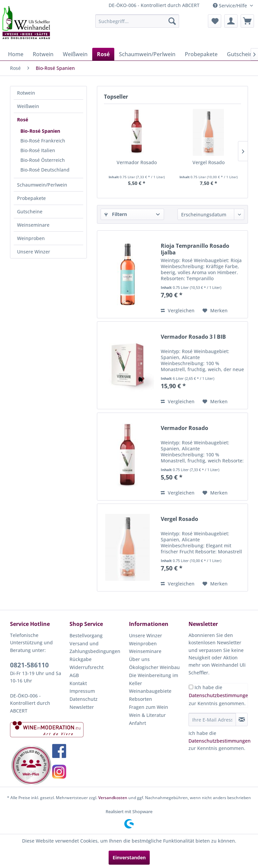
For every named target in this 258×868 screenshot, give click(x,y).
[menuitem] (137, 21)
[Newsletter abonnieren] (242, 720)
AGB (74, 675)
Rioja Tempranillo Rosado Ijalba (195, 249)
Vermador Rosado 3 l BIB (193, 337)
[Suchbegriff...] (137, 21)
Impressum (82, 691)
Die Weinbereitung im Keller (154, 679)
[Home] (16, 54)
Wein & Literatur (147, 715)
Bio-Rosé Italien (38, 150)
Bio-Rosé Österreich (43, 160)
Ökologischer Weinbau (154, 667)
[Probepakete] (201, 54)
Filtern (116, 214)
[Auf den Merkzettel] (215, 311)
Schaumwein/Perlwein (42, 185)
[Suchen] (172, 21)
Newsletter (82, 707)
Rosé (23, 120)
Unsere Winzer (34, 252)
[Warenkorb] (247, 21)
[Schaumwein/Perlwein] (147, 54)
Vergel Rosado (209, 162)
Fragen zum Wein (149, 707)
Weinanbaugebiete (150, 691)
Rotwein (26, 93)
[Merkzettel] (215, 21)
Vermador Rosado (137, 162)
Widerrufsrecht (87, 667)
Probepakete (31, 198)
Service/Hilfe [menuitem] (231, 6)
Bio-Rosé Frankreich (43, 141)
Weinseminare (33, 225)
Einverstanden (129, 857)
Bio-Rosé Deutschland (45, 170)
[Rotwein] (43, 54)
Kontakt (78, 683)
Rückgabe (81, 659)
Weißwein (28, 106)
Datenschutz (84, 699)
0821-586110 (29, 665)
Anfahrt (138, 723)
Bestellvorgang (86, 635)
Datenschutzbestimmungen (220, 695)
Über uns (139, 659)
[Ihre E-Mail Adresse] (212, 720)
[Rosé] (103, 54)
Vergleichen (178, 310)
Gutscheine (30, 211)
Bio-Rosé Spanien (40, 131)
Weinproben (31, 238)
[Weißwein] (75, 54)
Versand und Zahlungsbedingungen (95, 647)
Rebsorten (141, 699)
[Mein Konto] (231, 21)
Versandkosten (113, 798)
